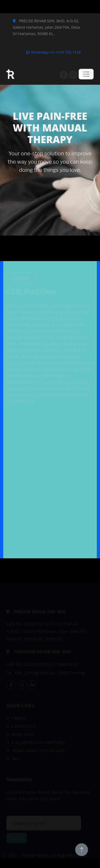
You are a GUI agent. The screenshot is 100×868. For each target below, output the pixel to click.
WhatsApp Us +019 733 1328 (53, 52)
